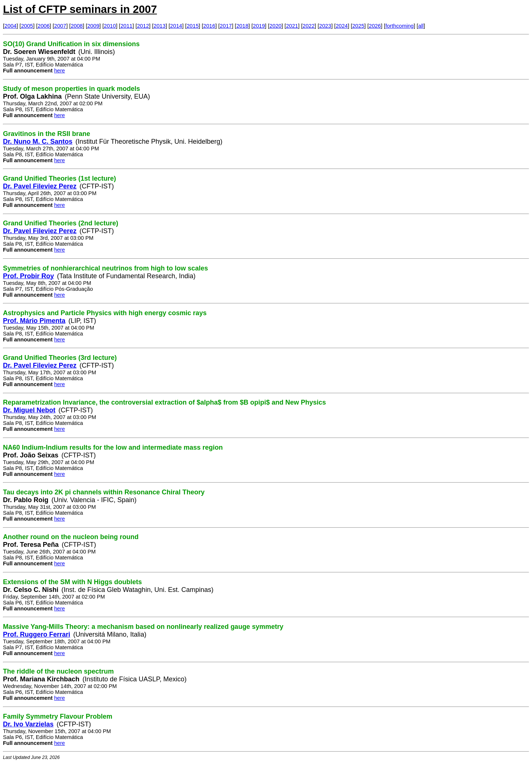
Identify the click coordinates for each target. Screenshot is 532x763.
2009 (93, 26)
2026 (375, 26)
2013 (160, 26)
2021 (292, 26)
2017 (226, 26)
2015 (193, 26)
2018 (243, 26)
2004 (11, 26)
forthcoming (400, 26)
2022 (309, 26)
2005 (27, 26)
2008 (77, 26)
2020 (275, 26)
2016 (209, 26)
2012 (143, 26)
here (59, 71)
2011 (127, 26)
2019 (259, 26)
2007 (60, 26)
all (421, 26)
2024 (342, 26)
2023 (325, 26)
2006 (44, 26)
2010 (110, 26)
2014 (176, 26)
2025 (358, 26)
